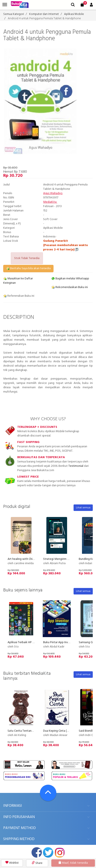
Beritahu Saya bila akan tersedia (28, 268)
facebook (37, 852)
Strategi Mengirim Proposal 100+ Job (67, 559)
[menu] (5, 5)
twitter (48, 852)
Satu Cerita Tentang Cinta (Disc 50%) (31, 731)
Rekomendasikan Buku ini (70, 287)
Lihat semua (83, 508)
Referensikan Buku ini (19, 296)
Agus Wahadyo (53, 193)
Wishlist (12, 863)
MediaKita (50, 202)
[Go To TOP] (48, 793)
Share (37, 863)
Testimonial (76, 466)
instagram (60, 852)
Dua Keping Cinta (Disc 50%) (61, 731)
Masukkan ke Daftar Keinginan (18, 281)
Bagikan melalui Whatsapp (70, 279)
